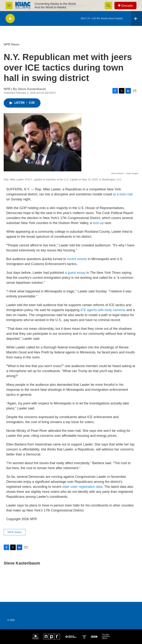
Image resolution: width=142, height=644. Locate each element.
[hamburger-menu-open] (9, 6)
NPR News (12, 44)
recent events (77, 259)
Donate (127, 6)
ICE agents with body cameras (103, 310)
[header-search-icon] (108, 6)
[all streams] (137, 18)
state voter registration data (82, 487)
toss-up (98, 223)
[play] (10, 19)
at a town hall (123, 194)
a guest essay (76, 273)
